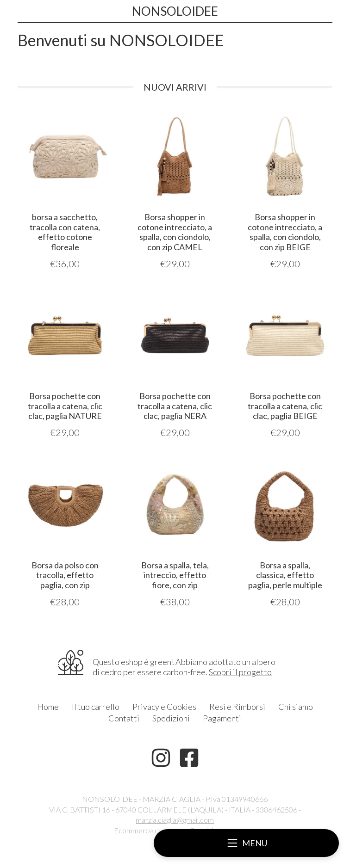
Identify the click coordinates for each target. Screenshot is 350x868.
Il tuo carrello (96, 707)
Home (48, 707)
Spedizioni (171, 718)
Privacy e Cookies (164, 707)
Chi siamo (296, 707)
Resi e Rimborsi (237, 707)
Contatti (124, 718)
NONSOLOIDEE (175, 11)
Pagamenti (222, 718)
